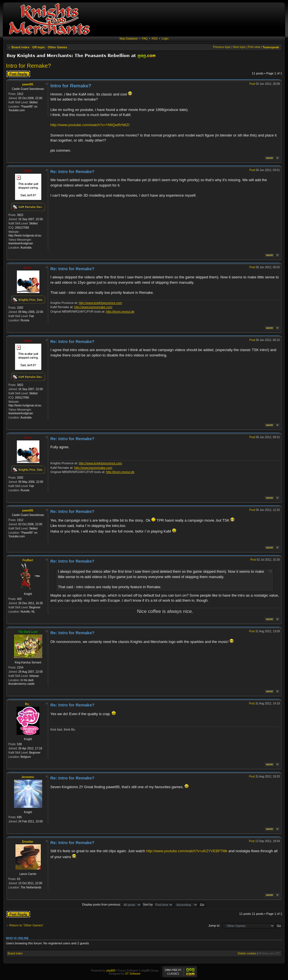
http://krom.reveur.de (120, 311)
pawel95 (28, 84)
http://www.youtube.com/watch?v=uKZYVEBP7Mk (187, 851)
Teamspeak (271, 47)
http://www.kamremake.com (93, 307)
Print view (254, 47)
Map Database (129, 39)
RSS (155, 39)
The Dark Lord (28, 632)
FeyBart (28, 560)
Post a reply (18, 74)
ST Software (133, 974)
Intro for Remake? (28, 66)
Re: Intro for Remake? (72, 171)
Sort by (158, 904)
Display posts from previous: (112, 904)
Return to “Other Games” (26, 925)
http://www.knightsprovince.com (100, 303)
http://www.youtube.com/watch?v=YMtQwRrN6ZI (90, 125)
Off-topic (39, 47)
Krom (28, 268)
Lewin (28, 171)
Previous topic (222, 47)
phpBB (111, 971)
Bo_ (28, 704)
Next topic (239, 47)
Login (165, 39)
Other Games (58, 47)
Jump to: (214, 926)
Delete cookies (247, 953)
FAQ (145, 39)
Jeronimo (28, 777)
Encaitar (28, 842)
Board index (21, 47)
